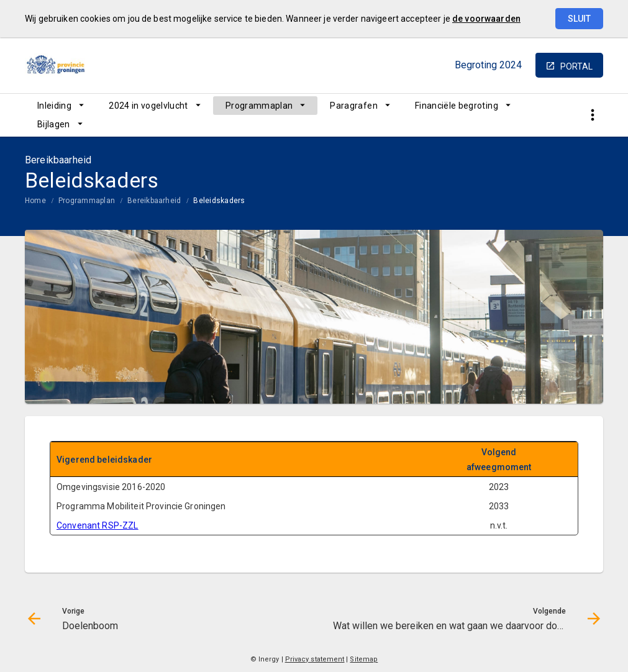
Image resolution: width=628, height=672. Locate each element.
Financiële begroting (457, 106)
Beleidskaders (219, 201)
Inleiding (54, 106)
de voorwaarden (486, 19)
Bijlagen (54, 124)
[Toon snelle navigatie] (592, 115)
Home (35, 201)
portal (576, 66)
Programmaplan (259, 106)
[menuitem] (61, 106)
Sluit (579, 19)
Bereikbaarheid (154, 201)
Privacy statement (315, 659)
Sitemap (364, 659)
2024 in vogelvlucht (148, 106)
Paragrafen (354, 106)
